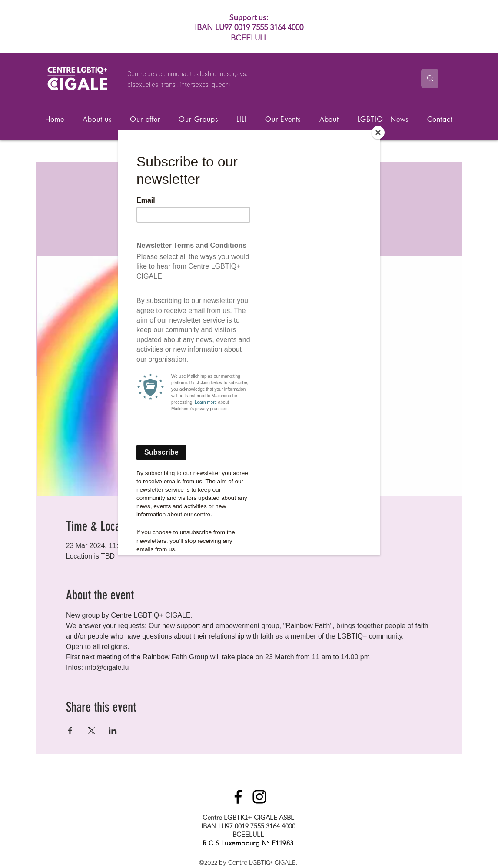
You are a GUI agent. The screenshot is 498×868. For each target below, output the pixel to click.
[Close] (378, 133)
